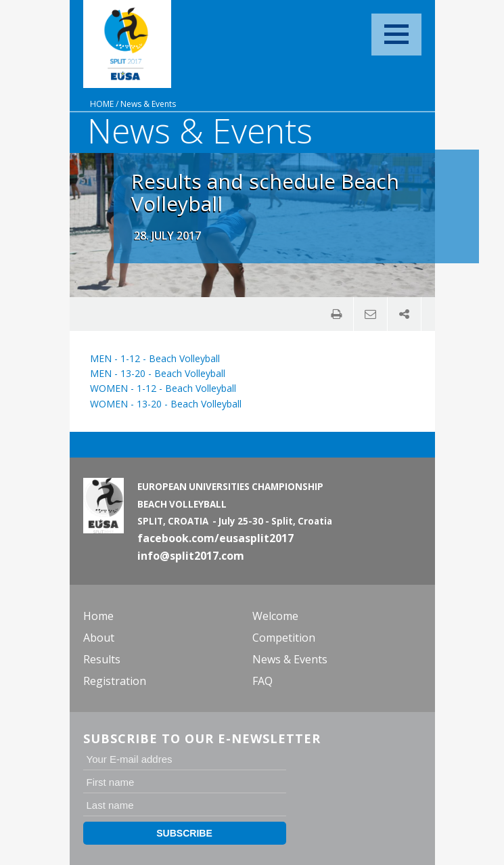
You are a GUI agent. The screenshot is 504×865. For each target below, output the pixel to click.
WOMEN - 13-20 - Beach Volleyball (166, 404)
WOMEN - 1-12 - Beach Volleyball (163, 388)
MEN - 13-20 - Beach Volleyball (158, 373)
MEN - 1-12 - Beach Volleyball (155, 358)
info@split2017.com (191, 556)
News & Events (148, 104)
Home (102, 104)
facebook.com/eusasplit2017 (215, 538)
